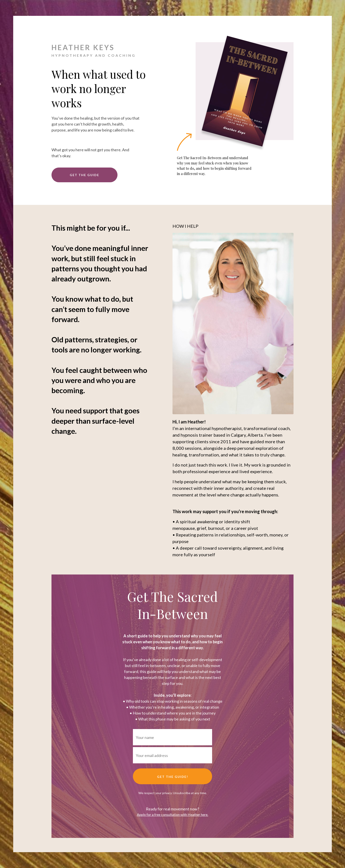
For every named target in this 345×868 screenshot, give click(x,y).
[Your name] (172, 737)
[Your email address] (172, 755)
